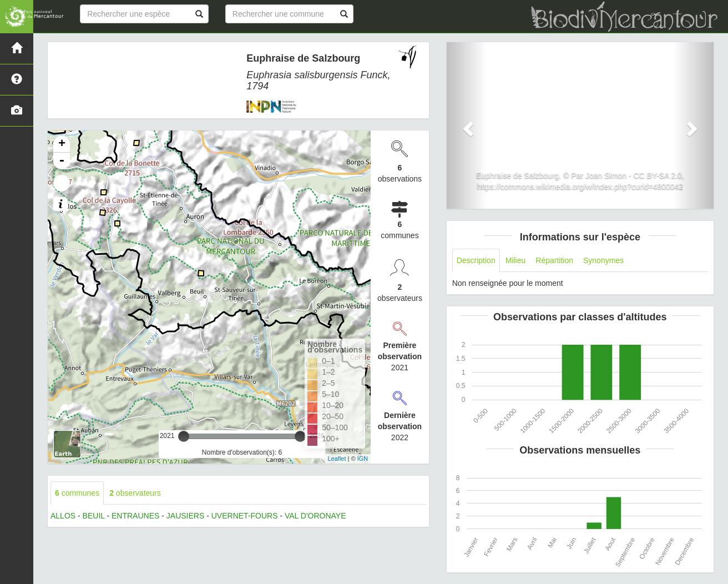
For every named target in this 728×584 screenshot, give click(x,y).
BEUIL (94, 516)
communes (77, 493)
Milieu (516, 260)
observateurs (135, 493)
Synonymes (603, 260)
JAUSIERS (185, 516)
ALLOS (63, 516)
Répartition (554, 260)
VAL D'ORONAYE (315, 516)
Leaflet (337, 459)
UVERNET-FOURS (245, 516)
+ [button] (62, 144)
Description (476, 260)
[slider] (184, 436)
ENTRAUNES (135, 516)
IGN (363, 459)
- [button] (62, 161)
